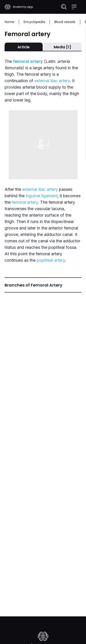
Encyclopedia (34, 22)
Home (9, 22)
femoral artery (25, 202)
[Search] (64, 7)
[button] (74, 7)
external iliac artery (52, 81)
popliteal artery (51, 260)
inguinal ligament (42, 196)
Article (24, 47)
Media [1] (62, 47)
